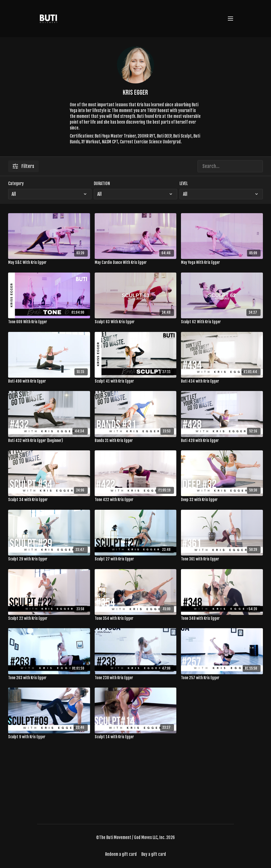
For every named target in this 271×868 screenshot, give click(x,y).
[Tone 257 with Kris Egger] (222, 678)
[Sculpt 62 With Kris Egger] (222, 322)
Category (16, 183)
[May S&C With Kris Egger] (49, 263)
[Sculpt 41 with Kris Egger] (136, 381)
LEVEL (184, 183)
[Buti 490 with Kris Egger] (49, 381)
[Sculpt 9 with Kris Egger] (49, 737)
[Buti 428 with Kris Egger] (222, 441)
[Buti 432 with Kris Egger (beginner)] (49, 441)
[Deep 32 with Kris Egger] (222, 500)
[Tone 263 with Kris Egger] (49, 678)
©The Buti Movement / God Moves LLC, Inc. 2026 (135, 838)
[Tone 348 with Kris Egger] (222, 619)
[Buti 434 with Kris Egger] (222, 381)
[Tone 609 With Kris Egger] (49, 322)
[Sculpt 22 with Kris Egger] (49, 619)
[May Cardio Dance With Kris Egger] (136, 263)
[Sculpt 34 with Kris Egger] (49, 500)
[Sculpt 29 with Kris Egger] (49, 559)
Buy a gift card (154, 854)
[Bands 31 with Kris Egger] (136, 441)
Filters (23, 166)
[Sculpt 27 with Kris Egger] (136, 559)
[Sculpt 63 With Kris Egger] (136, 322)
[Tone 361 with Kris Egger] (222, 559)
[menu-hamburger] (230, 19)
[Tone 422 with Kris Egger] (136, 500)
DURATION (102, 183)
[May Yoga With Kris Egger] (222, 263)
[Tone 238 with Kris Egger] (136, 678)
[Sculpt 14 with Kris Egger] (136, 737)
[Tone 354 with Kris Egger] (136, 619)
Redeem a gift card (121, 854)
